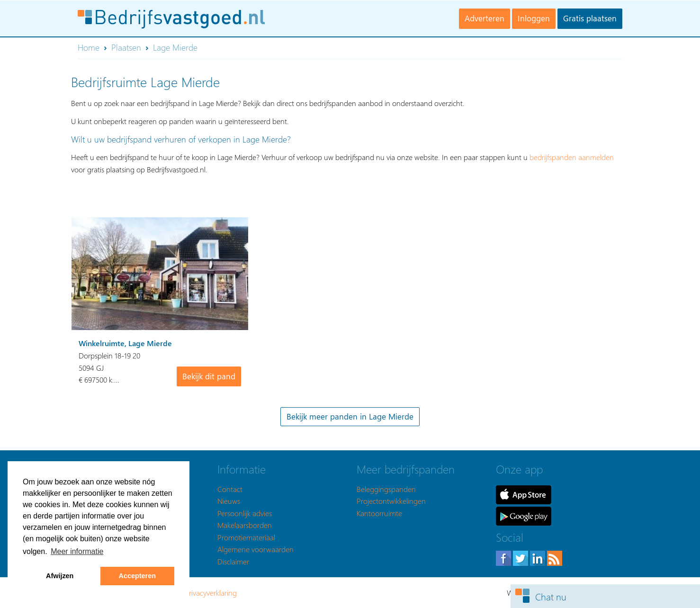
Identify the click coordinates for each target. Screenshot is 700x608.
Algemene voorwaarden (256, 549)
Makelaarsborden (245, 525)
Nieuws (229, 501)
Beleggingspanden (386, 489)
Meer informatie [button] (77, 551)
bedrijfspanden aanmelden (572, 157)
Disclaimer (233, 561)
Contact (230, 489)
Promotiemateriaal (246, 537)
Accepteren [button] (137, 576)
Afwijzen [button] (60, 576)
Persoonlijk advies (245, 513)
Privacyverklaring (211, 593)
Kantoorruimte (379, 513)
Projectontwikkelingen (391, 501)
